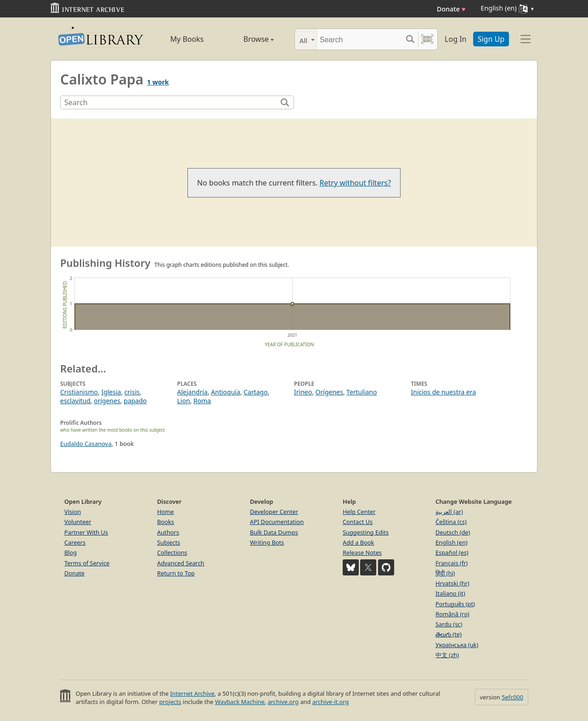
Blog (71, 552)
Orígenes (329, 392)
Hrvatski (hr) (452, 583)
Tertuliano (362, 392)
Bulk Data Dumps (274, 532)
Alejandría (192, 392)
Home (165, 512)
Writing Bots (267, 542)
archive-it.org (331, 702)
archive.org (283, 702)
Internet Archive (192, 693)
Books (166, 522)
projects (170, 702)
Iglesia (111, 392)
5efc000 (512, 697)
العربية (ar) (449, 512)
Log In (455, 39)
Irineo (303, 392)
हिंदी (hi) (445, 573)
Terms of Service (87, 563)
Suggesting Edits (366, 532)
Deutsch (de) (453, 532)
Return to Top (176, 573)
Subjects (169, 542)
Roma (202, 401)
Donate (451, 9)
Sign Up (491, 39)
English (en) (452, 542)
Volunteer (78, 522)
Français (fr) (452, 563)
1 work (158, 82)
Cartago (255, 392)
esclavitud (75, 401)
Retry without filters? (355, 183)
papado (135, 401)
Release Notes (362, 552)
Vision (73, 512)
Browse (248, 39)
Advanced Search (181, 563)
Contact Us (358, 522)
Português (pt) (455, 604)
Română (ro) (452, 614)
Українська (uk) (457, 645)
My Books (187, 39)
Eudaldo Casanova (86, 444)
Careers (75, 542)
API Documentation (277, 522)
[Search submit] (410, 39)
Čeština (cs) (451, 522)
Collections (172, 552)
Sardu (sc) (449, 624)
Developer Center (274, 512)
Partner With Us (86, 532)
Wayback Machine (240, 702)
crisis (132, 392)
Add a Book (358, 542)
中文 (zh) (447, 655)
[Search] (359, 39)
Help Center (359, 512)
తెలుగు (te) (449, 634)
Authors (168, 532)
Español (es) (452, 552)
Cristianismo (79, 392)
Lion (184, 401)
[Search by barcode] (427, 39)
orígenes (107, 401)
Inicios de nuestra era (444, 392)
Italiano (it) (450, 593)
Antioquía (225, 392)
